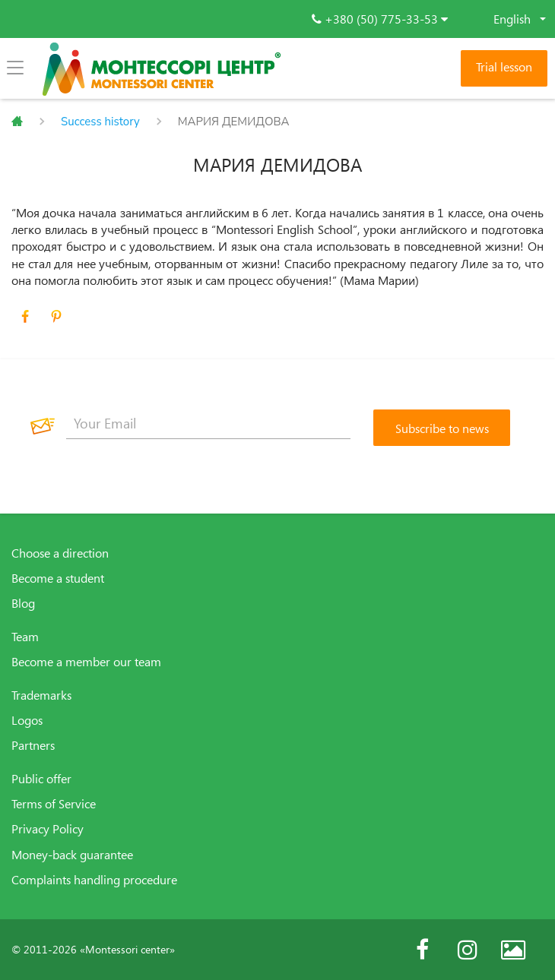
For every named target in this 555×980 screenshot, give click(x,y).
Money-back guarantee (72, 855)
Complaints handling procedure (94, 880)
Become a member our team (86, 662)
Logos (27, 720)
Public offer (41, 779)
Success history (100, 122)
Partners (33, 745)
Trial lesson (504, 67)
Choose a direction (60, 553)
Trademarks (41, 695)
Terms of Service (54, 804)
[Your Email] (208, 424)
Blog (23, 603)
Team (25, 637)
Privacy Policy (48, 829)
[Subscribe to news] (442, 428)
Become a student (58, 578)
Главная (17, 122)
